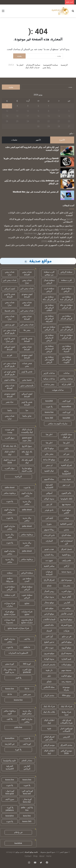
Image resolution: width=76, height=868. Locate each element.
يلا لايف (27, 639)
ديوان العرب (66, 591)
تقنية (49, 729)
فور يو (10, 355)
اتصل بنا (20, 65)
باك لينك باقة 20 (10, 446)
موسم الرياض (49, 745)
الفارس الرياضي (27, 767)
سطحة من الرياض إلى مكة (49, 298)
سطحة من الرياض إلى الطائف (49, 308)
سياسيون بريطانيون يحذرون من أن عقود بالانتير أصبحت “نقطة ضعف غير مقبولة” (38, 226)
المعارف (49, 541)
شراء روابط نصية (66, 713)
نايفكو (49, 682)
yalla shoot (10, 487)
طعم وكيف (66, 560)
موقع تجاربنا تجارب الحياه (27, 470)
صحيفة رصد (66, 682)
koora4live (66, 407)
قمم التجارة (66, 659)
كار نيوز (49, 504)
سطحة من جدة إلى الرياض (66, 336)
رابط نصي (47, 68)
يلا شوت (49, 407)
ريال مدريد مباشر (27, 503)
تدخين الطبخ (49, 642)
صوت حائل (49, 648)
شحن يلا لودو (27, 372)
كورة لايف (66, 401)
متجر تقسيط (10, 311)
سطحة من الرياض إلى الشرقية (49, 319)
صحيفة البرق (66, 653)
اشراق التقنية (66, 465)
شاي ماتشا (27, 416)
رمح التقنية (66, 555)
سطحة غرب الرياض (49, 290)
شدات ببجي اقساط (27, 273)
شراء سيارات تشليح (27, 613)
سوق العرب (10, 438)
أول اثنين (49, 636)
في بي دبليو (66, 636)
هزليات (66, 631)
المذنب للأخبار (66, 614)
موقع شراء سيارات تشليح (10, 613)
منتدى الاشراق (66, 745)
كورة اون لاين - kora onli (27, 792)
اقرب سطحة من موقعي (49, 273)
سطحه (10, 573)
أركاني (66, 566)
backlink (18, 843)
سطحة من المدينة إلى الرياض (49, 349)
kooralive (10, 816)
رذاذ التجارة (49, 555)
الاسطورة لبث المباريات (18, 653)
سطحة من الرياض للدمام (66, 317)
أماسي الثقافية (66, 524)
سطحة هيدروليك (10, 580)
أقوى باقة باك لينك (27, 461)
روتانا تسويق (49, 530)
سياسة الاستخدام (33, 65)
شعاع (49, 586)
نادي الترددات (49, 535)
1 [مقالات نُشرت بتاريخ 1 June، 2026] (49, 106)
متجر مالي (49, 454)
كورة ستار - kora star (27, 801)
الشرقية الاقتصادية (49, 486)
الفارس (66, 603)
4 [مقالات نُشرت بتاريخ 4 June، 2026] (17, 106)
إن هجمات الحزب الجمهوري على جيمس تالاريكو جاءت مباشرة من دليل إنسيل (39, 245)
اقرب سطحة (66, 280)
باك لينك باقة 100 (27, 453)
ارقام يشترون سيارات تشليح (27, 621)
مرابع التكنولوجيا (66, 472)
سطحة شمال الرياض (49, 282)
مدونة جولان (49, 597)
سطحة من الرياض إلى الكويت (66, 360)
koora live (49, 412)
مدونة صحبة (66, 572)
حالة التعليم (49, 625)
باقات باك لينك (49, 712)
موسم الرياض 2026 (66, 752)
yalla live (18, 727)
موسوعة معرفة (66, 688)
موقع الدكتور (66, 642)
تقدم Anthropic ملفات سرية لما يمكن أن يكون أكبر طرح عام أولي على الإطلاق (39, 230)
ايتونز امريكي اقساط (10, 348)
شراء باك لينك (66, 706)
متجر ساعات (49, 384)
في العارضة (10, 744)
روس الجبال (49, 591)
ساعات (66, 373)
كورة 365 (27, 664)
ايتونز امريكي (10, 289)
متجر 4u (27, 330)
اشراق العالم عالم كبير (49, 738)
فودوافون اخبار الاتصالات (66, 730)
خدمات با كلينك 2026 (10, 461)
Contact (28, 856)
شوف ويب (66, 479)
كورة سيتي (10, 664)
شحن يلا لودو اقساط (10, 295)
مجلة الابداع (66, 535)
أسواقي (49, 493)
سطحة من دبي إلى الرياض (49, 328)
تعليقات (14, 140)
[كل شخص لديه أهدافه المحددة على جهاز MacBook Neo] (67, 195)
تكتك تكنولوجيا (66, 499)
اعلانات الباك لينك (49, 722)
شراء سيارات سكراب (10, 605)
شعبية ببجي (27, 380)
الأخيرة (62, 140)
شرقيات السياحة (49, 573)
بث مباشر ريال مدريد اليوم (10, 671)
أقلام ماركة (66, 384)
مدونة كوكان (49, 499)
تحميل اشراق (66, 549)
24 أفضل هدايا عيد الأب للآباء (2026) (57, 241)
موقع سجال (49, 603)
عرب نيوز (66, 485)
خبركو (66, 460)
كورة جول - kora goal (10, 792)
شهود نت (49, 560)
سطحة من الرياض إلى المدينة (66, 349)
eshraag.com (11, 852)
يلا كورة (18, 750)
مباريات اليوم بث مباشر (58, 424)
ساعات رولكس (66, 379)
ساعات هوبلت (58, 390)
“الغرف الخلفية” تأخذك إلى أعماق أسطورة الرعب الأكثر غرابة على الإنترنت (40, 237)
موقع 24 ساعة (49, 460)
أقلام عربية (66, 597)
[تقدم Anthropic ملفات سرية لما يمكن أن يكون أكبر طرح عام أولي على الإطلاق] (67, 184)
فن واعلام (18, 832)
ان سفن (49, 465)
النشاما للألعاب (49, 619)
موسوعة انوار (66, 580)
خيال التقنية (49, 471)
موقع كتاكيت (66, 676)
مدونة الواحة (49, 659)
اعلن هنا (49, 434)
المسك (49, 631)
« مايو (72, 133)
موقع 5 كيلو (49, 448)
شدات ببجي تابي (10, 280)
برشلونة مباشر (10, 493)
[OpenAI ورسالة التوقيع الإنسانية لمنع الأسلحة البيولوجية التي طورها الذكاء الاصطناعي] (67, 162)
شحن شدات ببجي (27, 365)
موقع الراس (49, 614)
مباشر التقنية (49, 566)
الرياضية (18, 477)
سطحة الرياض (66, 272)
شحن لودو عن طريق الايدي (10, 373)
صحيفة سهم (66, 670)
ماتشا (10, 410)
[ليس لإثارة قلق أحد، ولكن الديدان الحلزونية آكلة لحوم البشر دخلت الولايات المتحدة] (67, 151)
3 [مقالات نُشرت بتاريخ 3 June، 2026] (28, 106)
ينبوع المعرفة (66, 625)
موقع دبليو (49, 608)
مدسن (66, 530)
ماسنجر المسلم (49, 665)
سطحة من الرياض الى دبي (66, 328)
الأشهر (38, 140)
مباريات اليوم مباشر (27, 494)
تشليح (27, 603)
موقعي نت (66, 608)
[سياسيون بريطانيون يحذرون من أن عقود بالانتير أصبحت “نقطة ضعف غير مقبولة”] (67, 173)
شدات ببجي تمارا (10, 273)
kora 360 (49, 418)
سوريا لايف (10, 799)
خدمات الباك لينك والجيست (27, 431)
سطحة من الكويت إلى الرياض (49, 360)
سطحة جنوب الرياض (27, 596)
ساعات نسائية (49, 379)
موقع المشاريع (66, 619)
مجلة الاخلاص (49, 687)
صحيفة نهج (66, 504)
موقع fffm (66, 695)
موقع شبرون (49, 653)
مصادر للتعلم (27, 761)
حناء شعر (10, 402)
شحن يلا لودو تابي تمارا (10, 340)
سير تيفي (27, 694)
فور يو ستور (10, 325)
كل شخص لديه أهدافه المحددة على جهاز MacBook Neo (36, 192)
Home (49, 856)
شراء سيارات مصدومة (10, 621)
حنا (27, 410)
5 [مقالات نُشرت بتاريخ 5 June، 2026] (7, 106)
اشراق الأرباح (49, 580)
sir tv (10, 694)
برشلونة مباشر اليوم (10, 712)
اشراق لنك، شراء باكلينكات (66, 722)
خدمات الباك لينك (32, 68)
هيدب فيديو (49, 549)
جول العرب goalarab (27, 671)
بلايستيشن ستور (27, 386)
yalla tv (27, 647)
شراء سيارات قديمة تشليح (18, 628)
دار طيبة (49, 670)
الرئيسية (64, 65)
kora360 (49, 401)
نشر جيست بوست (10, 431)
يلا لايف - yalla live (27, 809)
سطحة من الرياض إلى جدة (66, 298)
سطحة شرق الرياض (66, 290)
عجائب (66, 518)
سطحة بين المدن (27, 580)
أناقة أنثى (49, 518)
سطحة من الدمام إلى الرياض (49, 338)
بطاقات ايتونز (10, 380)
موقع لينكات (66, 665)
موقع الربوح (66, 648)
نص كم (66, 454)
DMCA (11, 65)
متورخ (49, 524)
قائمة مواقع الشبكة (31, 852)
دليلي (66, 448)
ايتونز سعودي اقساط (27, 295)
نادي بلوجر (49, 510)
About (42, 856)
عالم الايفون (66, 493)
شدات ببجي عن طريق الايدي (10, 332)
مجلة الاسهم (49, 479)
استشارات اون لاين (66, 542)
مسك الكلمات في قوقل (66, 436)
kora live (27, 816)
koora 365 (27, 821)
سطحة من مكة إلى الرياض (66, 306)
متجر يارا (66, 586)
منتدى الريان (49, 695)
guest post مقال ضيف (27, 439)
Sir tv (27, 689)
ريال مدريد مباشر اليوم (27, 712)
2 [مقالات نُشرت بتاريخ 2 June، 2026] (38, 106)
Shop (35, 856)
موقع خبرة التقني (66, 511)
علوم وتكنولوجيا (10, 761)
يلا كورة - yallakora (10, 809)
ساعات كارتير (49, 373)
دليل (49, 676)
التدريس (66, 737)
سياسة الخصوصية (51, 65)
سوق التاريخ (27, 446)
